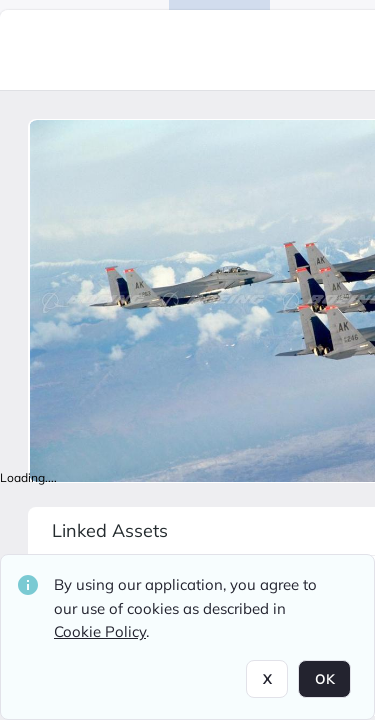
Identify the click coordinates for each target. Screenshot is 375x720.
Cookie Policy (100, 631)
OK (324, 679)
